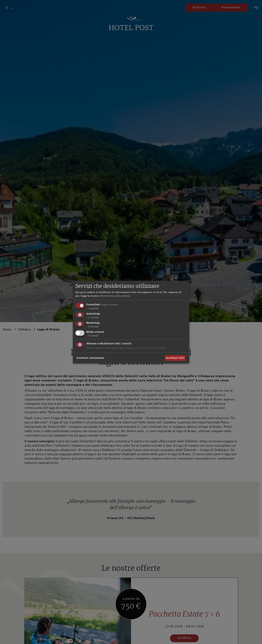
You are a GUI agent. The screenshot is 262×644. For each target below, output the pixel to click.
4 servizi (92, 327)
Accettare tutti (175, 358)
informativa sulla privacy (114, 296)
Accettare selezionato (90, 358)
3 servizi (92, 336)
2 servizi (92, 308)
